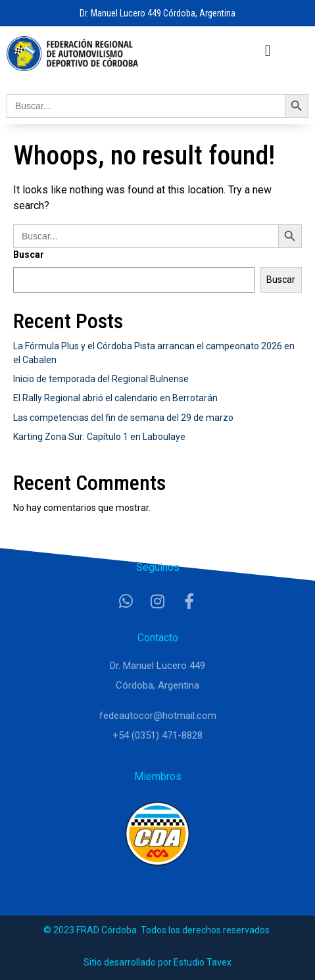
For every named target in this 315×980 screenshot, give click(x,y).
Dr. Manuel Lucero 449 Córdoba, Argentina (157, 13)
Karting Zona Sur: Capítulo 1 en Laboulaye (99, 437)
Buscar (29, 255)
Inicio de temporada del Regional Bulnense (101, 379)
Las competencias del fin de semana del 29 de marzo (123, 418)
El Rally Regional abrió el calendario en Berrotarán (115, 398)
